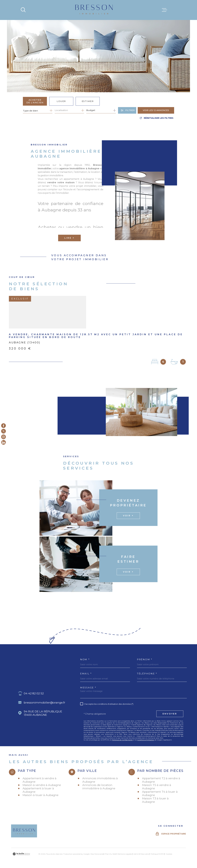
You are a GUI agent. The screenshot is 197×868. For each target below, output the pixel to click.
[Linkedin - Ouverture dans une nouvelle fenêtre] (3, 442)
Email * (86, 674)
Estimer (88, 101)
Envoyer (170, 714)
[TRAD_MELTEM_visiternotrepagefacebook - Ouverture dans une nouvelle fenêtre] (3, 426)
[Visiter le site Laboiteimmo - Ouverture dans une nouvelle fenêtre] (21, 854)
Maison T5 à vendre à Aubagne (157, 787)
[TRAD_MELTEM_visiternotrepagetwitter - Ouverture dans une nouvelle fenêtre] (3, 431)
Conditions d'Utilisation (146, 740)
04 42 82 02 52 (34, 693)
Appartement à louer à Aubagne (38, 790)
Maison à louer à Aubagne (41, 795)
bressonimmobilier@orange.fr (45, 703)
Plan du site (110, 854)
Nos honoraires (97, 854)
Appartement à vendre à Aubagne (39, 780)
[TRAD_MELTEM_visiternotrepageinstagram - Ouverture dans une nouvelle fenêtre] (3, 437)
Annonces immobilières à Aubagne (100, 780)
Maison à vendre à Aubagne (42, 785)
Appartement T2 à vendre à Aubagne (161, 780)
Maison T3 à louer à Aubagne (155, 800)
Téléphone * (147, 674)
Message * (88, 688)
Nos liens (145, 854)
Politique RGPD (157, 854)
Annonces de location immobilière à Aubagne (99, 787)
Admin (136, 854)
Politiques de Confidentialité (122, 740)
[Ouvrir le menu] (165, 10)
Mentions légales (124, 854)
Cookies (169, 854)
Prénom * (145, 659)
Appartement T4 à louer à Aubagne (160, 793)
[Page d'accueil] (94, 10)
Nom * (85, 659)
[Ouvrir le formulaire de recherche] (127, 110)
